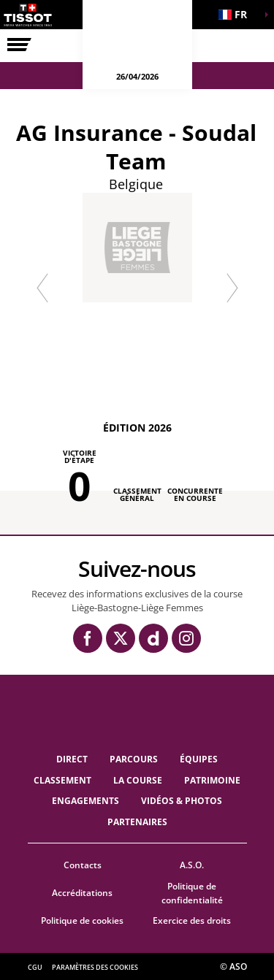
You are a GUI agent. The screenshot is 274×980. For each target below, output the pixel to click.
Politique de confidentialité (192, 893)
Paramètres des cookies (95, 967)
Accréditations (82, 893)
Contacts (83, 865)
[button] (237, 15)
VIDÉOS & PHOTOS (182, 801)
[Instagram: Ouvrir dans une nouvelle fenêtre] (186, 638)
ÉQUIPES (199, 759)
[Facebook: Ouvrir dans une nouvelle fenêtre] (88, 638)
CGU (35, 967)
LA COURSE (138, 780)
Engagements (85, 801)
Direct (72, 759)
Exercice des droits (192, 920)
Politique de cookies (82, 920)
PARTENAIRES (137, 822)
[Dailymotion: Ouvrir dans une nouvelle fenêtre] (153, 638)
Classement (62, 780)
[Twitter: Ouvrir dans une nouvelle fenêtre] (121, 638)
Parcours (134, 759)
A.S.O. (192, 865)
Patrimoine (212, 780)
